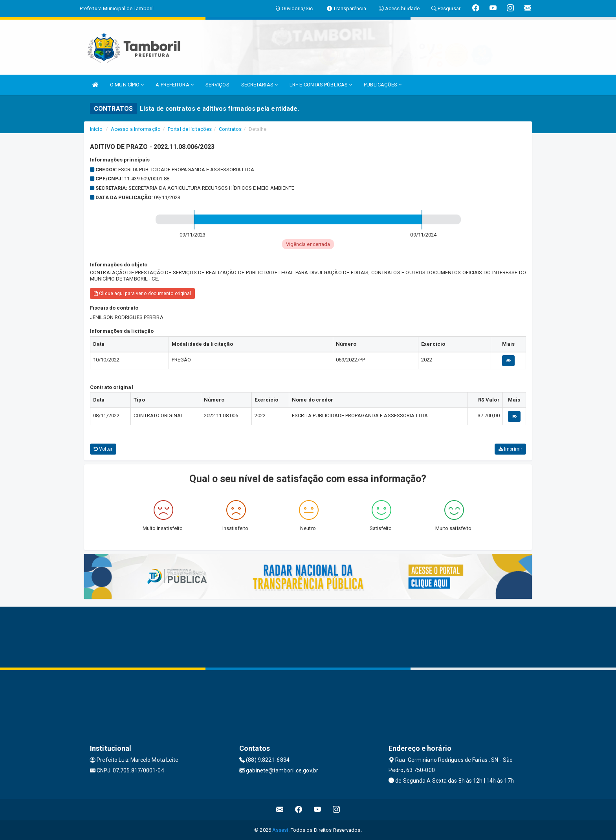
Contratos (230, 129)
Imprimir (510, 449)
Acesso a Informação (136, 129)
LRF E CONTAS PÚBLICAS (321, 85)
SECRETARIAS (259, 85)
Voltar (103, 449)
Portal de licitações (190, 129)
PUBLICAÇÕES (383, 85)
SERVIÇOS (217, 85)
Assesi (280, 830)
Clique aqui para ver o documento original (142, 293)
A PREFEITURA (174, 85)
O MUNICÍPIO (127, 85)
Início (96, 129)
